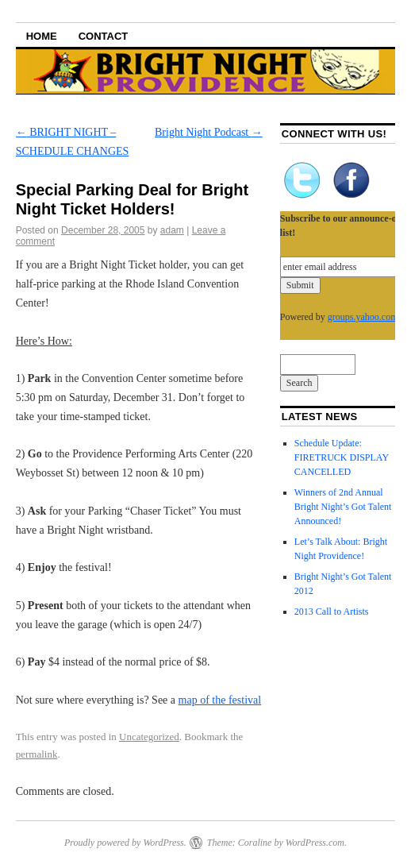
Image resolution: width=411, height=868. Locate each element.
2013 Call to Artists (332, 611)
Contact (104, 36)
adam (172, 230)
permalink (37, 754)
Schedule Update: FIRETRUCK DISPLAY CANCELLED (342, 457)
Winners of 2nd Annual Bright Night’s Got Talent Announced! (343, 507)
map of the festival (220, 700)
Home (42, 36)
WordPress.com (315, 843)
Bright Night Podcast (209, 132)
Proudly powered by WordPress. (125, 843)
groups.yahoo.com (363, 317)
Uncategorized (149, 737)
